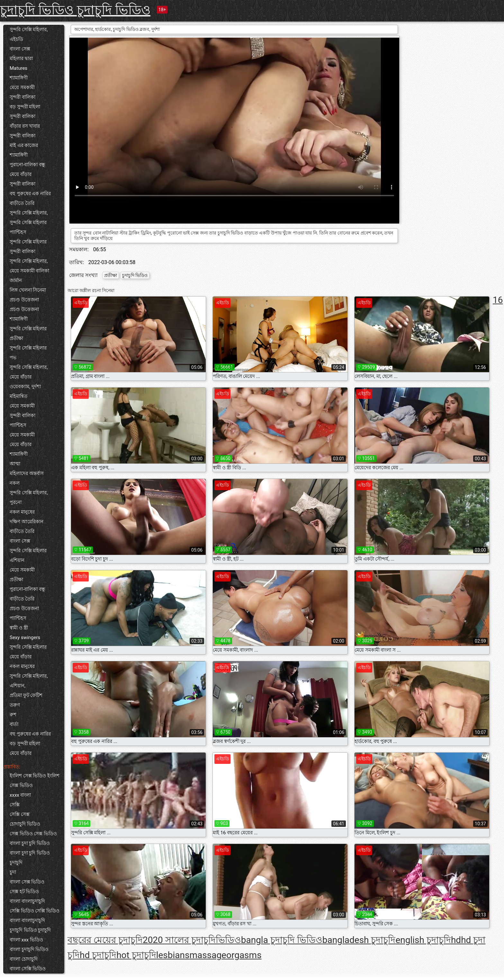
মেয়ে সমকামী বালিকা (29, 271)
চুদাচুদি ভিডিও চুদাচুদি (30, 930)
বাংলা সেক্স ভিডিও (27, 882)
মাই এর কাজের (24, 145)
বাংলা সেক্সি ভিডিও (28, 969)
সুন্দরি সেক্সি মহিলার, (29, 30)
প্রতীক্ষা (16, 338)
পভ (13, 358)
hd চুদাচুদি (98, 955)
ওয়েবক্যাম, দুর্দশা (25, 387)
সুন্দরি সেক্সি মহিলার (28, 223)
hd (456, 940)
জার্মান (16, 280)
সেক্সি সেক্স (20, 814)
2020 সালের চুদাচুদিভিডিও (192, 940)
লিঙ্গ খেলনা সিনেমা (28, 290)
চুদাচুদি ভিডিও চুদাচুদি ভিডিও (75, 10)
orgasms (244, 955)
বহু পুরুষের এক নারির (30, 194)
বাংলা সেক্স (20, 49)
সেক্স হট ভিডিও (24, 892)
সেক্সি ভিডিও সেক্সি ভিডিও (35, 911)
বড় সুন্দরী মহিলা (25, 107)
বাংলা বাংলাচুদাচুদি (27, 901)
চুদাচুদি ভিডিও (135, 275)
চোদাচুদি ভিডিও (25, 824)
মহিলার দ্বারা (21, 59)
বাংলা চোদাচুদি (24, 959)
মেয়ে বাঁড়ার (21, 174)
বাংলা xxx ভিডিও (26, 940)
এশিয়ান (17, 560)
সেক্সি (15, 805)
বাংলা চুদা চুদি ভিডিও (30, 843)
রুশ (13, 715)
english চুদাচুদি (423, 940)
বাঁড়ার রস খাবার (25, 126)
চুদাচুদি (16, 863)
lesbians (173, 955)
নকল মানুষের (22, 512)
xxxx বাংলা (20, 795)
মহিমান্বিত (18, 396)
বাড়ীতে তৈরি (22, 203)
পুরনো (16, 502)
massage (208, 955)
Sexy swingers (25, 637)
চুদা (13, 872)
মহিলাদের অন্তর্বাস (27, 473)
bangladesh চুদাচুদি (359, 940)
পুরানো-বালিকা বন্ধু (27, 165)
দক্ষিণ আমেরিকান (27, 522)
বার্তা (14, 724)
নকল (15, 483)
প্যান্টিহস (18, 232)
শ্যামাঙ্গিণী (19, 78)
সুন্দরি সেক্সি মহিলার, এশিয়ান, (29, 681)
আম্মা (15, 464)
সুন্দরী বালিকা (22, 97)
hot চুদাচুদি (136, 955)
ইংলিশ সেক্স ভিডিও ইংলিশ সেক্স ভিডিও (35, 781)
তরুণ (15, 705)
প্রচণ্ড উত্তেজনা (24, 300)
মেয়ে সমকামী (22, 87)
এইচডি (16, 39)
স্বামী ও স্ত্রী (19, 628)
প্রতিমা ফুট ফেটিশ (26, 695)
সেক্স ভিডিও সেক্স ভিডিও (33, 834)
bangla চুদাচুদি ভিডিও (282, 940)
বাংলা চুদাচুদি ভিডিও (29, 949)
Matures (18, 68)
